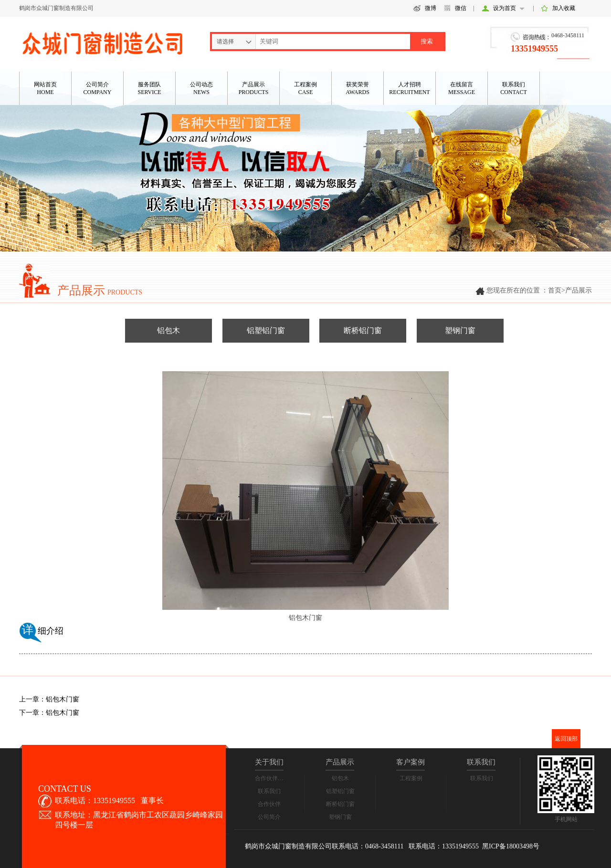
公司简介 (269, 817)
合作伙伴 (269, 804)
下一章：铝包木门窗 (49, 713)
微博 (431, 8)
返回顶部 (566, 739)
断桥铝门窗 (363, 330)
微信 (461, 8)
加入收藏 (564, 8)
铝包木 (169, 330)
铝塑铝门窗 (266, 330)
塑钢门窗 (460, 330)
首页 (555, 290)
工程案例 (411, 778)
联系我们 (269, 791)
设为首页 (505, 8)
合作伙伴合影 (272, 778)
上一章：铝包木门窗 (49, 699)
